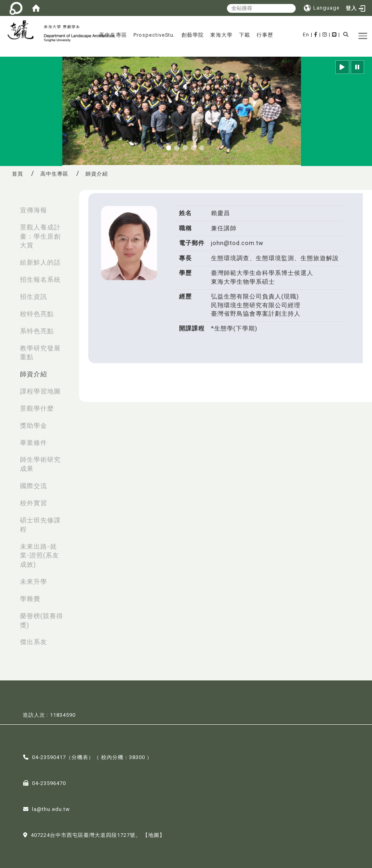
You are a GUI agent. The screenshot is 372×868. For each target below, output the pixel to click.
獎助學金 (34, 426)
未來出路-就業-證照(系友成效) (40, 556)
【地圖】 (154, 835)
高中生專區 (113, 35)
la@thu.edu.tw (51, 809)
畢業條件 (34, 443)
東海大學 (221, 35)
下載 (245, 35)
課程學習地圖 (40, 391)
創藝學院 (193, 35)
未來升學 (34, 582)
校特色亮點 (37, 314)
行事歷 (265, 35)
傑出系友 (34, 642)
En (306, 35)
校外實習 (34, 503)
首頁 (18, 174)
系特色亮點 (37, 331)
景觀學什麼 (37, 408)
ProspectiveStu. (154, 35)
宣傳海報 (34, 210)
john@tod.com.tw (237, 243)
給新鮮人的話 (40, 262)
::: (8, 206)
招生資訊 (34, 297)
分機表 (80, 757)
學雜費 (30, 599)
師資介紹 (34, 374)
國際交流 (34, 486)
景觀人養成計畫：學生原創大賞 (40, 236)
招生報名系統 (40, 280)
